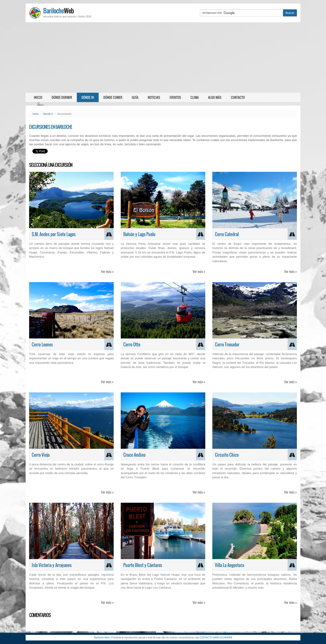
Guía (135, 97)
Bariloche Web (102, 638)
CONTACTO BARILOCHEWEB (214, 638)
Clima (195, 97)
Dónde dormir (62, 97)
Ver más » (107, 272)
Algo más (215, 97)
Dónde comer (113, 97)
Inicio (38, 97)
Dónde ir (88, 97)
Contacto (238, 97)
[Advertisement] (163, 57)
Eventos (175, 97)
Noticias (154, 97)
